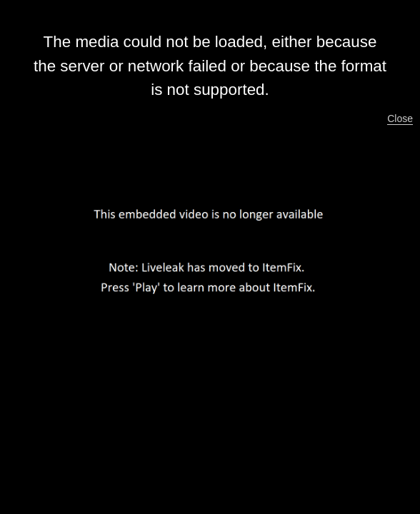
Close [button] (400, 119)
